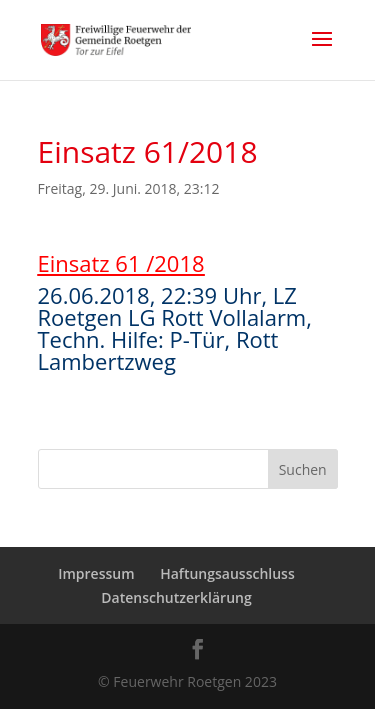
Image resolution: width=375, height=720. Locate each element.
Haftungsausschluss (227, 573)
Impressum (96, 573)
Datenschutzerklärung (176, 597)
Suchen (303, 469)
